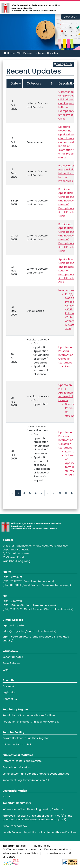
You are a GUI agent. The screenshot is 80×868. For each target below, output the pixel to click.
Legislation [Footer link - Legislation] (9, 692)
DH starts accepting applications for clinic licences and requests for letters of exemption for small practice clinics (69, 142)
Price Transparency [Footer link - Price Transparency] (15, 826)
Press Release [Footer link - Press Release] (11, 663)
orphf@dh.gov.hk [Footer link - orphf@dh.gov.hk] (13, 625)
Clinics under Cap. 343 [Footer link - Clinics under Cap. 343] (17, 744)
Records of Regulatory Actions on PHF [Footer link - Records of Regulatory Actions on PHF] (26, 780)
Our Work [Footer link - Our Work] (8, 686)
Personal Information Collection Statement (66, 357)
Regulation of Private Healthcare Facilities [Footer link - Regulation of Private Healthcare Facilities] (29, 715)
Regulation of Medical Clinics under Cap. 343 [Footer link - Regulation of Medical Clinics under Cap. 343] (31, 722)
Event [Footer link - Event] (6, 670)
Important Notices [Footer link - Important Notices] (14, 846)
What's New (25, 53)
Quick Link (69, 17)
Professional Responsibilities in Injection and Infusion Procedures (68, 173)
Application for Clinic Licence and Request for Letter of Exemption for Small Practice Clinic (69, 271)
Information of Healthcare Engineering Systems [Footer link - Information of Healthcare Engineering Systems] (33, 809)
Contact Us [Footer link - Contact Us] (10, 699)
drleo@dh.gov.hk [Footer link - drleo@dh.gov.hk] (13, 631)
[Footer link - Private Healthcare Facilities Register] (40, 738)
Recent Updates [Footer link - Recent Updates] (13, 657)
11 (66, 493)
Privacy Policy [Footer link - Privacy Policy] (41, 846)
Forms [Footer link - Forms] (6, 796)
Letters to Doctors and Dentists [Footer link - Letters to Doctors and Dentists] (22, 761)
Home (9, 53)
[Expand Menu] (76, 7)
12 (72, 493)
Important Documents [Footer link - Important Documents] (17, 803)
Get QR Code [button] (63, 64)
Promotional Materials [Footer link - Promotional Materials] (17, 767)
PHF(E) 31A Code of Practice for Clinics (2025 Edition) (73, 304)
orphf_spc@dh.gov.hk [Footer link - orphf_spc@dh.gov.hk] (17, 637)
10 (60, 493)
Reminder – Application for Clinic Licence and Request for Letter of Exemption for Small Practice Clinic (69, 203)
